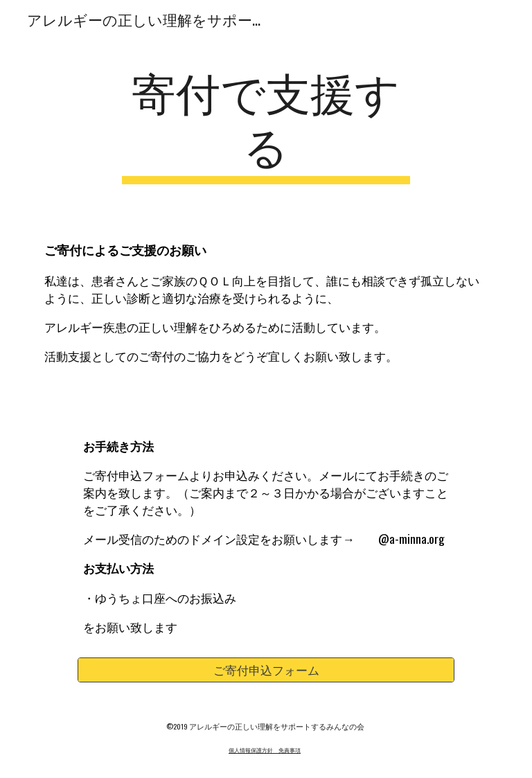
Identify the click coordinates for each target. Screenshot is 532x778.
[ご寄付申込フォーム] (266, 670)
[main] (266, 124)
